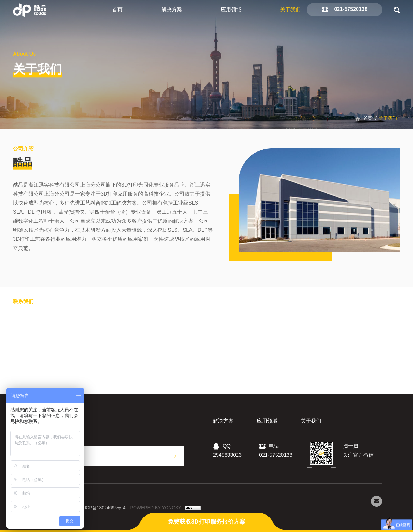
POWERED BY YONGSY (156, 508)
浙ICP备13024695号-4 (103, 508)
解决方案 (172, 10)
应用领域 (231, 10)
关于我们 (290, 10)
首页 (117, 10)
